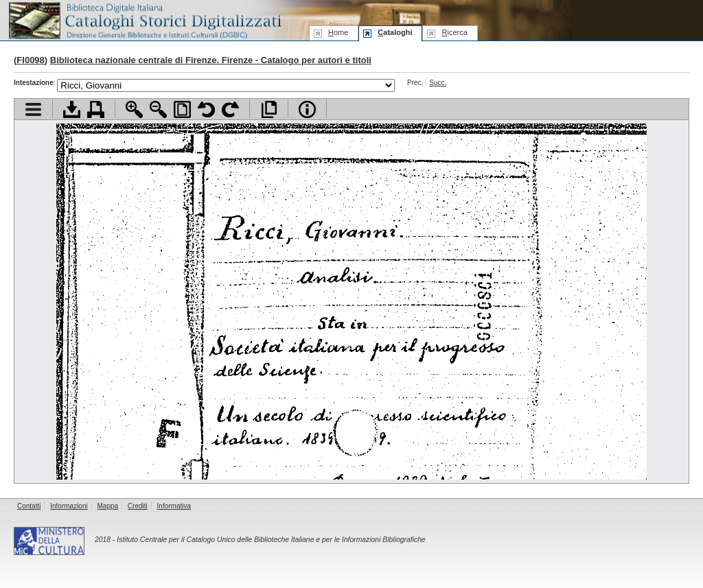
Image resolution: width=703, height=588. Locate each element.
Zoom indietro (158, 109)
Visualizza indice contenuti (33, 109)
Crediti (138, 506)
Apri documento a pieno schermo (269, 109)
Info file (307, 109)
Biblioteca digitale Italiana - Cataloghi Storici (144, 20)
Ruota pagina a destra (230, 109)
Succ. (438, 83)
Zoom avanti (134, 109)
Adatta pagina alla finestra (182, 109)
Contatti (29, 506)
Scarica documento (72, 109)
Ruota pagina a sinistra (206, 109)
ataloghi (395, 32)
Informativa (174, 506)
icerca (454, 32)
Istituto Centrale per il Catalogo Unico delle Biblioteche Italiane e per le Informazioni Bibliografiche (271, 540)
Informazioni (69, 506)
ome (338, 32)
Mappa (108, 506)
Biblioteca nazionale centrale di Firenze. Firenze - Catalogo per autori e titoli (211, 60)
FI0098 (30, 60)
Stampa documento (96, 109)
